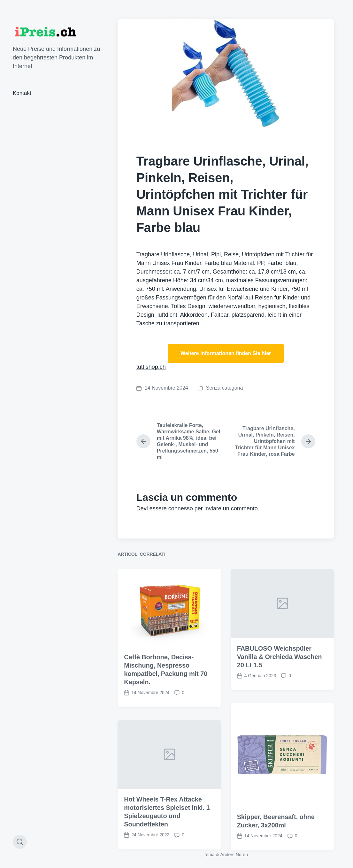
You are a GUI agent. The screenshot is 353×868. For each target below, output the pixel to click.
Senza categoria (225, 388)
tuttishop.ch (151, 367)
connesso (181, 508)
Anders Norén (234, 855)
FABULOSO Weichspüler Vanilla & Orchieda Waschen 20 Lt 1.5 (280, 696)
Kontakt (22, 93)
